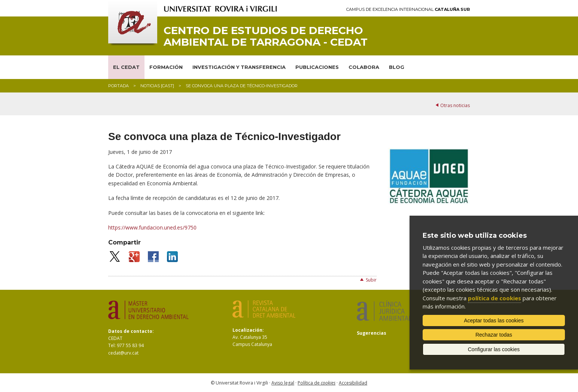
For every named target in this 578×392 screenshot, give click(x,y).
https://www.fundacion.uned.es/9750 (152, 227)
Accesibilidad (353, 383)
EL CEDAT (126, 67)
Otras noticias (455, 105)
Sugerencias (372, 333)
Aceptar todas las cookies (494, 320)
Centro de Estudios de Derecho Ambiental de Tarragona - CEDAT (266, 36)
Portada (118, 86)
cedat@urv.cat (123, 353)
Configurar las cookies (494, 349)
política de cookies (495, 298)
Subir (371, 280)
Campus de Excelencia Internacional (408, 10)
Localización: (248, 330)
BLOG (397, 67)
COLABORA (364, 67)
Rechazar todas (494, 335)
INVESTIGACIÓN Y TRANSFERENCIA (239, 67)
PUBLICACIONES (317, 67)
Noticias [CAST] (157, 86)
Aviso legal (283, 383)
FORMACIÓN (166, 67)
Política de (317, 383)
